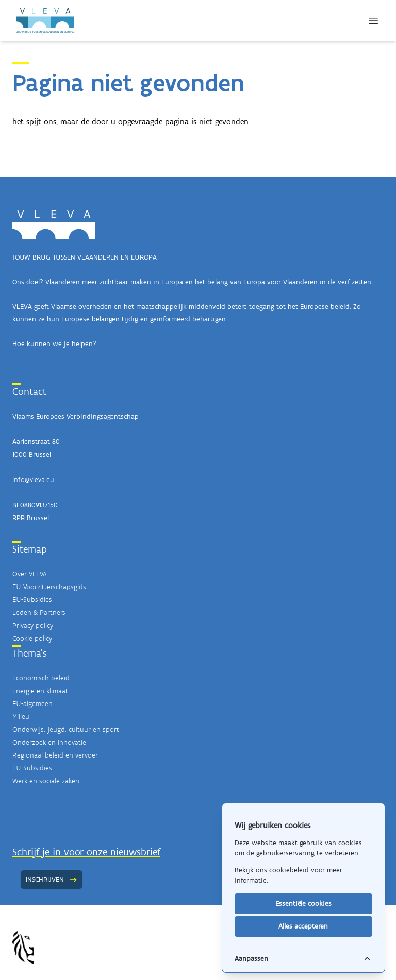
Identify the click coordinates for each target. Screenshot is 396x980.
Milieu (21, 717)
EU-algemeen (32, 704)
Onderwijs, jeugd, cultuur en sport (66, 729)
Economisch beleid (41, 678)
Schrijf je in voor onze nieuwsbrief (86, 852)
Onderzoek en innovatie (49, 742)
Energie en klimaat (40, 691)
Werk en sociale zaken (46, 781)
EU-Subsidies (32, 600)
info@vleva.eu (33, 480)
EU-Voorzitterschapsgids (49, 587)
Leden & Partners (39, 613)
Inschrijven (52, 879)
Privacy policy (33, 625)
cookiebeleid (289, 870)
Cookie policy (32, 638)
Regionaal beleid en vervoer (55, 755)
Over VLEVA (29, 574)
